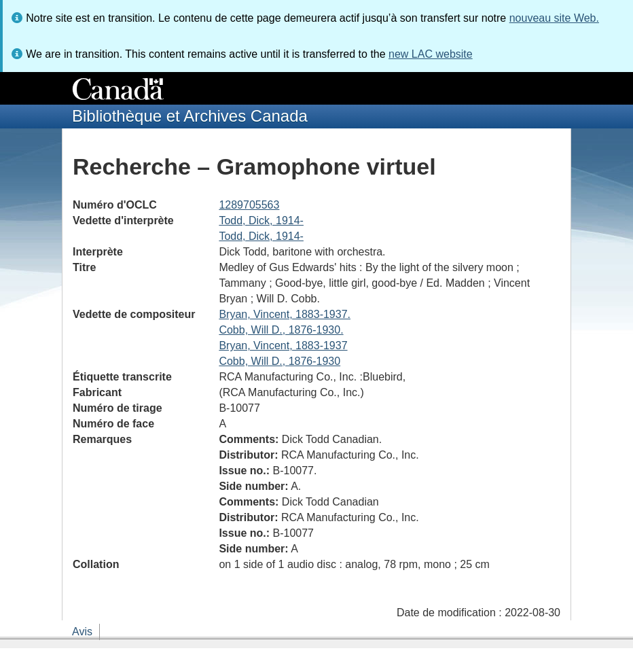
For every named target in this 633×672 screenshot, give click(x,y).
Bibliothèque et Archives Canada (190, 116)
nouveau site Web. (554, 18)
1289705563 (249, 205)
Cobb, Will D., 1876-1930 (279, 361)
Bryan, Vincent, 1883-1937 (283, 346)
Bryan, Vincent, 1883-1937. (285, 314)
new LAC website (431, 54)
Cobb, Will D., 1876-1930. (281, 330)
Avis (82, 632)
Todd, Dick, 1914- (261, 220)
